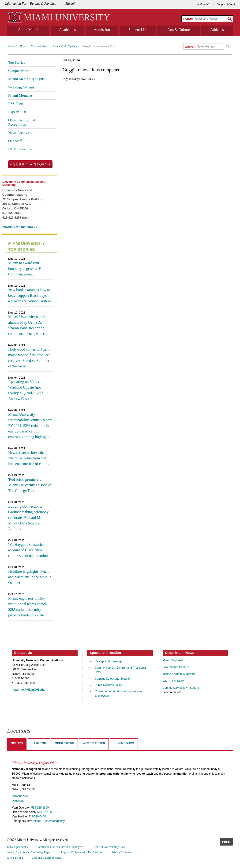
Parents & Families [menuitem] (43, 4)
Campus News (19, 71)
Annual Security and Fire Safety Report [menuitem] (29, 852)
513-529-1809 (40, 808)
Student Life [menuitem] (138, 30)
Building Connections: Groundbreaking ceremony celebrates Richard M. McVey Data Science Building (28, 518)
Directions (18, 801)
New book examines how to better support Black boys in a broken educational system (30, 295)
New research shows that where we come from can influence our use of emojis (29, 458)
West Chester (94, 743)
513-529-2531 (46, 812)
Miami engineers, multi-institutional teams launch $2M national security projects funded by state (27, 607)
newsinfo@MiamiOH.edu (28, 690)
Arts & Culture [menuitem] (179, 30)
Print (226, 842)
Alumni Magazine (179, 674)
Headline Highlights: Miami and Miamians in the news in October (30, 577)
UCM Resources (20, 149)
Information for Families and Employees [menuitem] (60, 847)
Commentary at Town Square (181, 688)
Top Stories (17, 62)
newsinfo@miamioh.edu (20, 227)
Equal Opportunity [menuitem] (18, 847)
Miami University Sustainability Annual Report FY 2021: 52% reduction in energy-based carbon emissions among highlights (30, 426)
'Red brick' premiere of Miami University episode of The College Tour (30, 485)
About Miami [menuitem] (28, 30)
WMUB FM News (173, 681)
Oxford (17, 743)
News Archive (19, 133)
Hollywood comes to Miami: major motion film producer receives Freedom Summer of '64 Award (30, 358)
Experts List (17, 112)
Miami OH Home (17, 46)
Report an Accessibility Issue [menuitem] (109, 847)
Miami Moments (20, 95)
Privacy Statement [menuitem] (122, 852)
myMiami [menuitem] (203, 4)
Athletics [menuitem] (217, 30)
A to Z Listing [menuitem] (15, 858)
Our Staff (15, 141)
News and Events (39, 46)
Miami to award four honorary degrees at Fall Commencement (26, 269)
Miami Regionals (173, 660)
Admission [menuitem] (102, 30)
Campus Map (20, 796)
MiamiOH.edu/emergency (49, 821)
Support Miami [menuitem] (226, 4)
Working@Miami (21, 87)
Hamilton (39, 743)
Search (188, 19)
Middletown (64, 743)
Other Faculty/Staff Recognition (22, 122)
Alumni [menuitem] (70, 4)
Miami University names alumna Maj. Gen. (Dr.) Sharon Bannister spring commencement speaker (27, 325)
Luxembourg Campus (176, 667)
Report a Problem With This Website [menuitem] (82, 852)
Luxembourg (124, 743)
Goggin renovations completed (99, 46)
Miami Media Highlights (66, 46)
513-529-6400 (37, 817)
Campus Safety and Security (112, 679)
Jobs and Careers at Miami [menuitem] (47, 858)
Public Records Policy (108, 685)
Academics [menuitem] (67, 30)
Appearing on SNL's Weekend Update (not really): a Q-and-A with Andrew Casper (26, 390)
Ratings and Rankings (108, 661)
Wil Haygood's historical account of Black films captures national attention (28, 550)
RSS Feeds (16, 104)
